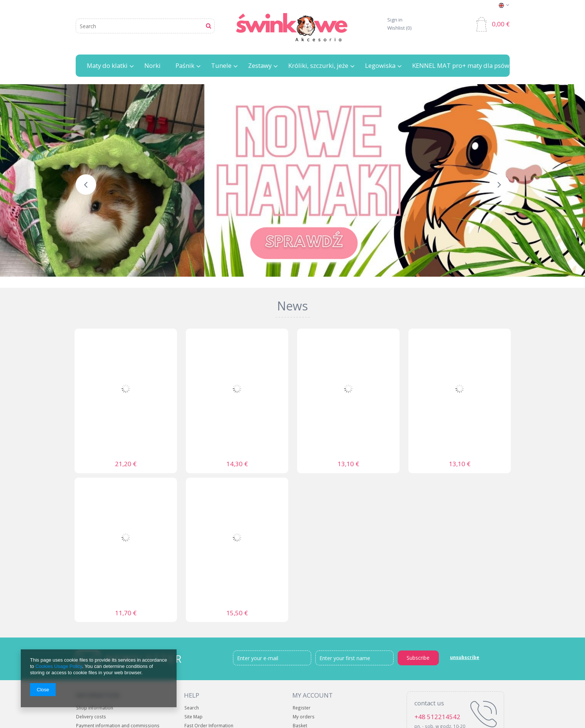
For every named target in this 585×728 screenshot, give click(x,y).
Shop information (95, 708)
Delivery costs (91, 717)
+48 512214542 (437, 717)
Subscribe (418, 658)
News (292, 306)
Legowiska (380, 66)
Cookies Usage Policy (58, 666)
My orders (304, 717)
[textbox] (145, 26)
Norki (152, 66)
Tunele (221, 66)
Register (302, 708)
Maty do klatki (107, 66)
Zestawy (260, 66)
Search (192, 708)
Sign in (395, 20)
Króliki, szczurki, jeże (318, 66)
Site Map (193, 717)
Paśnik (185, 66)
